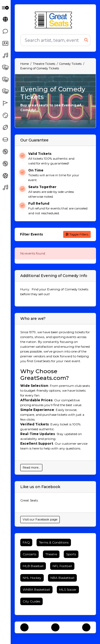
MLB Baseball (33, 566)
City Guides (31, 601)
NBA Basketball (62, 578)
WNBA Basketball (36, 589)
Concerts (29, 554)
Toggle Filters (77, 234)
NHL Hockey (32, 578)
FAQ (26, 542)
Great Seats (29, 500)
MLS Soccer (68, 589)
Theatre (51, 554)
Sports (71, 554)
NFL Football (62, 566)
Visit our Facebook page (40, 519)
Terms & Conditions (54, 542)
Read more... (31, 467)
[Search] (52, 40)
